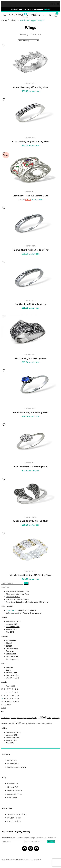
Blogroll (9, 643)
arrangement (12, 640)
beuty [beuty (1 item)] (8, 718)
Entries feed (11, 673)
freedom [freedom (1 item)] (20, 718)
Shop (13, 20)
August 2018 (11, 629)
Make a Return (15, 791)
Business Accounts (17, 767)
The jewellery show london (18, 591)
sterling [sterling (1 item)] (24, 723)
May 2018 (10, 632)
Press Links (13, 764)
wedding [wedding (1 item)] (49, 723)
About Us (12, 760)
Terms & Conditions (17, 814)
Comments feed (13, 675)
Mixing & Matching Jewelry (18, 599)
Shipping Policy (15, 794)
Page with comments (27, 610)
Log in (9, 670)
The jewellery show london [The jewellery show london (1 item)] (36, 723)
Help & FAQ (13, 787)
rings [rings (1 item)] (58, 718)
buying (9, 646)
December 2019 (13, 627)
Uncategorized (12, 656)
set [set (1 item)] (10, 723)
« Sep (3, 708)
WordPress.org (12, 678)
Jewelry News (12, 648)
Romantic (10, 651)
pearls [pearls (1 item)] (54, 718)
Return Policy (14, 821)
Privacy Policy (14, 818)
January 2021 (12, 624)
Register (10, 667)
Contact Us (13, 784)
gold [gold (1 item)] (25, 718)
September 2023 (13, 621)
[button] (53, 4)
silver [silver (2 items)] (17, 723)
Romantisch (11, 654)
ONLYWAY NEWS (13, 597)
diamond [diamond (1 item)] (14, 718)
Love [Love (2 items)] (42, 717)
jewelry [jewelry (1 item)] (35, 718)
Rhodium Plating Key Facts (18, 594)
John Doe (10, 610)
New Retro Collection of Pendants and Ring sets (27, 602)
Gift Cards (12, 798)
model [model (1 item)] (49, 718)
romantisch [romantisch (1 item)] (5, 723)
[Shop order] (28, 41)
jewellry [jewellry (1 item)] (29, 718)
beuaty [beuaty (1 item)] (3, 718)
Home (4, 20)
